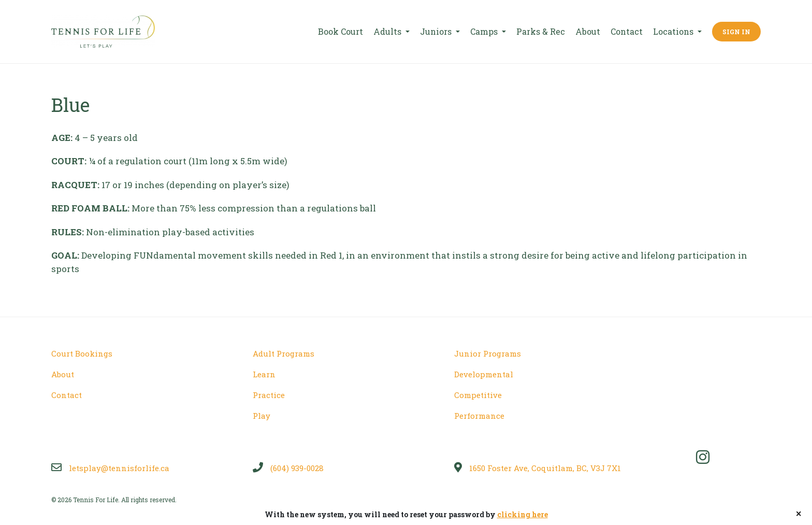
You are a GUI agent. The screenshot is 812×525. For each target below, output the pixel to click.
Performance (479, 416)
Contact (627, 31)
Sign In (736, 32)
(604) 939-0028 (288, 468)
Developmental (484, 374)
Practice (269, 395)
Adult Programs (284, 353)
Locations (674, 31)
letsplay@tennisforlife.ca (110, 468)
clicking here (523, 514)
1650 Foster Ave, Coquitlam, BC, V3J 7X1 (538, 468)
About (588, 31)
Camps (485, 31)
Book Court (340, 31)
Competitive (478, 395)
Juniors (437, 31)
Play (262, 416)
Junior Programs (488, 353)
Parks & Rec (541, 31)
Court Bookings (82, 353)
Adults (388, 31)
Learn (264, 374)
